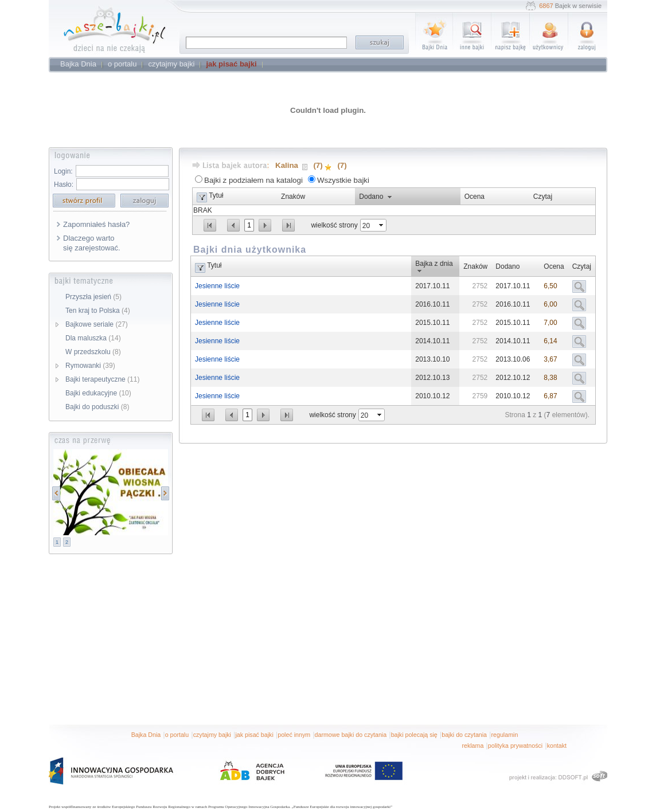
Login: (63, 171)
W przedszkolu (93, 352)
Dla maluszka (93, 338)
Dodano (371, 197)
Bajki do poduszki (97, 407)
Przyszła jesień (93, 297)
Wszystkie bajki (343, 180)
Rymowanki (90, 366)
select (382, 225)
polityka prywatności (515, 746)
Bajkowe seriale (97, 324)
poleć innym (294, 735)
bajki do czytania (464, 735)
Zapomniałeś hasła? (96, 224)
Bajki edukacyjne (98, 393)
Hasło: (64, 185)
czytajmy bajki (212, 735)
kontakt (557, 746)
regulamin (505, 735)
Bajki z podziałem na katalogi (253, 180)
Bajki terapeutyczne (102, 379)
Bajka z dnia (434, 264)
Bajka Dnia (146, 735)
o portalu (177, 735)
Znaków (293, 197)
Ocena (475, 197)
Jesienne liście (217, 286)
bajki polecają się (414, 735)
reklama (473, 746)
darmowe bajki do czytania (351, 735)
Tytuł (216, 195)
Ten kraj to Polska (98, 311)
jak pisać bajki (254, 735)
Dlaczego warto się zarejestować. (92, 243)
